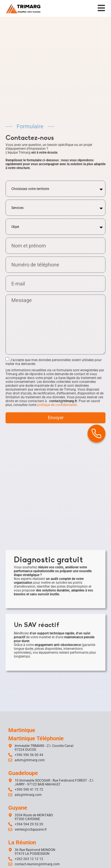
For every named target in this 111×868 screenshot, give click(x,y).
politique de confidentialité (57, 507)
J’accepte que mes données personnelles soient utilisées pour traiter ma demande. (54, 465)
